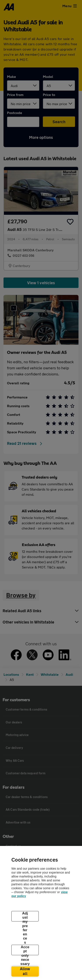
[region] (41, 913)
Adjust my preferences (25, 916)
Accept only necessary (25, 950)
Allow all (25, 971)
